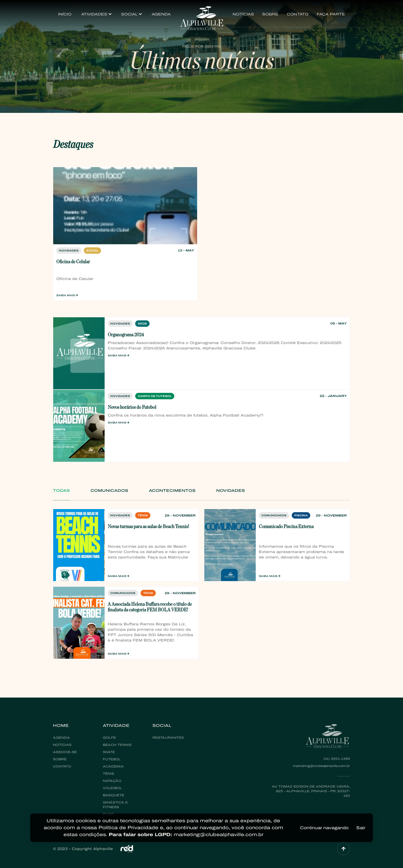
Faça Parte (331, 14)
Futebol (112, 759)
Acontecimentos (172, 491)
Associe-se (65, 752)
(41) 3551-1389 (337, 759)
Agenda (161, 14)
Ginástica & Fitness (115, 805)
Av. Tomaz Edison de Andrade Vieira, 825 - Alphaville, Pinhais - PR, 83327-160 (311, 791)
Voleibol (112, 788)
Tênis (108, 774)
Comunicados (109, 491)
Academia (113, 766)
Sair (361, 828)
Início (65, 14)
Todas (61, 491)
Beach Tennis (117, 745)
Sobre (270, 14)
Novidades (231, 491)
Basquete (113, 795)
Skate (109, 752)
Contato (298, 14)
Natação (112, 781)
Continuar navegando (324, 828)
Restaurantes (168, 738)
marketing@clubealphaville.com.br (321, 766)
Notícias (243, 14)
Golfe (109, 738)
